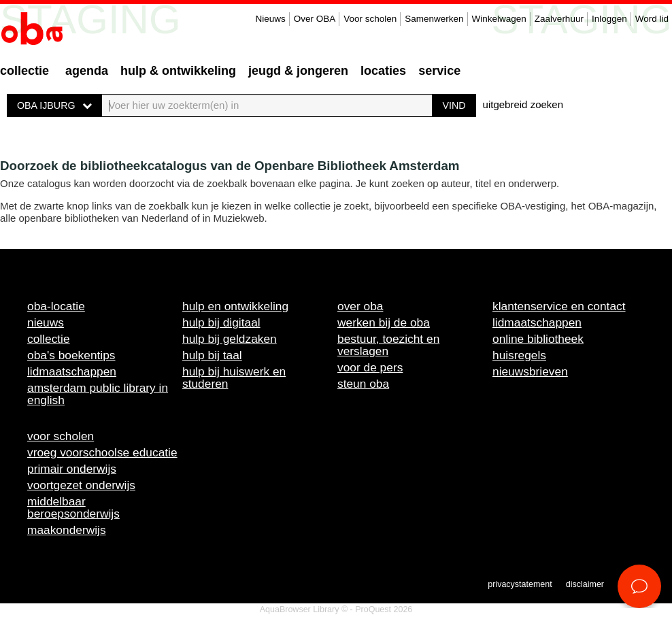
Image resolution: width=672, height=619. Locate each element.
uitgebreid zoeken (523, 104)
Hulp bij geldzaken (230, 339)
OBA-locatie (56, 306)
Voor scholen (370, 19)
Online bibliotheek (538, 339)
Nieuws (270, 19)
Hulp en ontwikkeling (235, 306)
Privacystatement (520, 584)
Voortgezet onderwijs (81, 485)
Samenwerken (434, 19)
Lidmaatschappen (72, 371)
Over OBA (315, 19)
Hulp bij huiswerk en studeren (234, 378)
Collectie (24, 71)
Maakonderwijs (67, 530)
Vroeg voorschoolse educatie (102, 452)
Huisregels (519, 355)
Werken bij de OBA (384, 322)
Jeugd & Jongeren (298, 71)
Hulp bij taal (212, 355)
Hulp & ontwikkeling (178, 71)
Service (439, 71)
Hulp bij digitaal (221, 322)
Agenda (87, 71)
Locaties (383, 71)
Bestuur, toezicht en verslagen (388, 345)
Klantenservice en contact (559, 306)
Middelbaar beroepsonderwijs (73, 507)
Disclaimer (585, 584)
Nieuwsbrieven (530, 371)
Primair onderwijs (72, 469)
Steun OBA (363, 384)
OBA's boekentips (71, 355)
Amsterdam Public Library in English (98, 394)
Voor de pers (370, 367)
